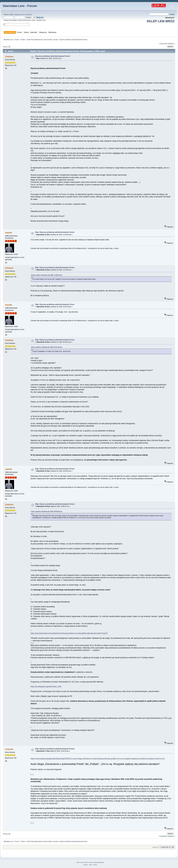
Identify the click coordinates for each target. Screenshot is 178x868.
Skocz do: (155, 847)
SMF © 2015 (89, 862)
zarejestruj (28, 14)
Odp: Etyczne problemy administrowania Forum (55, 232)
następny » (171, 44)
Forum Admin (48, 40)
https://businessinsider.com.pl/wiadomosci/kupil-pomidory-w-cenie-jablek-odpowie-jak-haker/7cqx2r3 (69, 633)
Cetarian (9, 56)
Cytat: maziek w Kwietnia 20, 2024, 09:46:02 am (47, 511)
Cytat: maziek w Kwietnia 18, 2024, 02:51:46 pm (47, 347)
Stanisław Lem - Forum (20, 6)
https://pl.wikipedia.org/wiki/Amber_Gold (46, 687)
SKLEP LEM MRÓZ (161, 21)
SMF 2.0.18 (80, 862)
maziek (8, 233)
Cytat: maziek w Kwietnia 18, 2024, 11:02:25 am (47, 275)
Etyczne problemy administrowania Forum (52, 56)
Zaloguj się (18, 14)
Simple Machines (98, 862)
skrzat (55, 40)
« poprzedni (163, 44)
